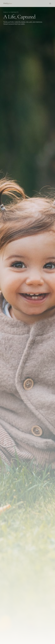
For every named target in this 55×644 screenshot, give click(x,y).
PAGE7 (8, 3)
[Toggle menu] (50, 3)
